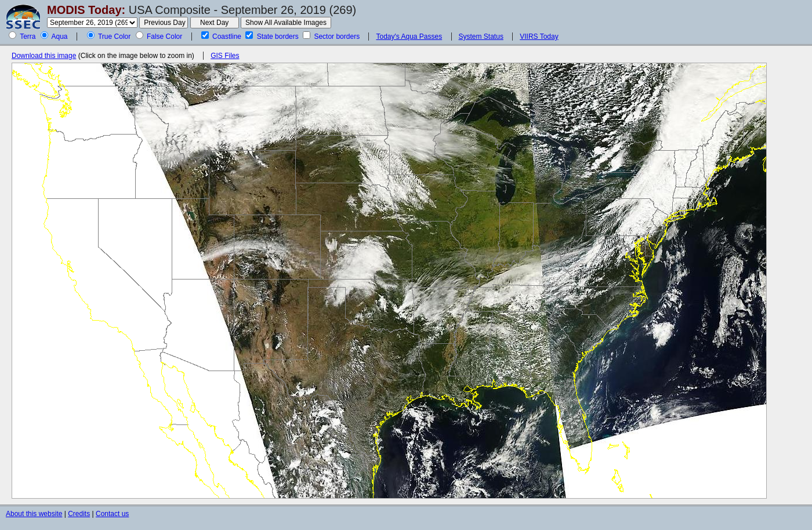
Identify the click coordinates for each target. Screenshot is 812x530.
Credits (79, 514)
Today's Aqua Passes (409, 37)
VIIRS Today (539, 37)
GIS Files (225, 56)
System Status (481, 37)
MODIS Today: (86, 10)
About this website (34, 514)
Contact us (112, 514)
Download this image (44, 56)
